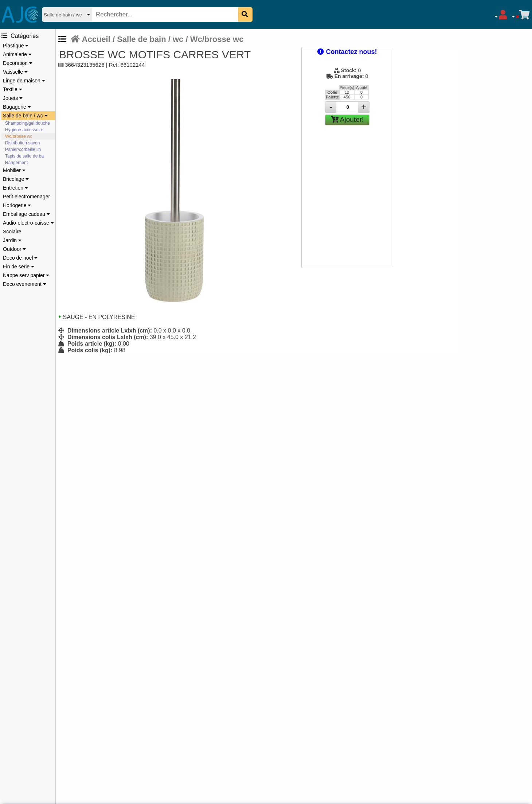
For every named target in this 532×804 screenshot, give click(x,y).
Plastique (16, 46)
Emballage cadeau (26, 214)
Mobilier (14, 170)
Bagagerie (17, 107)
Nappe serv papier (26, 275)
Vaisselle (15, 72)
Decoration (18, 63)
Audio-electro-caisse (28, 223)
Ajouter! (347, 119)
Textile (13, 89)
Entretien (15, 188)
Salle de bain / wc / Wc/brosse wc (180, 39)
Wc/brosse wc (19, 136)
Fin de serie (19, 267)
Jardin (12, 240)
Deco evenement (25, 284)
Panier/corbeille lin (23, 149)
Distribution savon (22, 143)
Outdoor (14, 249)
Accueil (91, 39)
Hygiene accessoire (24, 130)
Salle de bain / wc (25, 116)
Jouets (13, 98)
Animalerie (17, 54)
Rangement (16, 163)
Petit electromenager (26, 197)
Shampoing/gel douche (28, 123)
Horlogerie (17, 205)
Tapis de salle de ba (24, 156)
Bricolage (16, 179)
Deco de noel (20, 258)
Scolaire (12, 232)
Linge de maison (24, 81)
